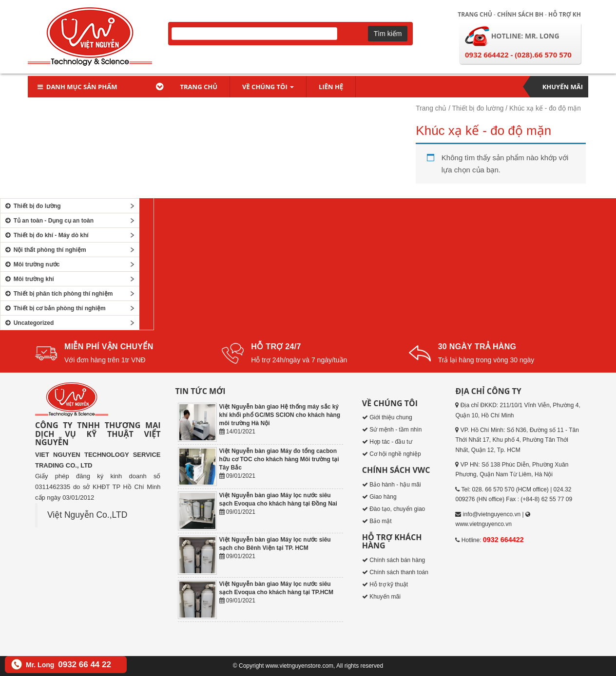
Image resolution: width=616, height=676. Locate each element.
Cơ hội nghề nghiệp (395, 454)
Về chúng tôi (268, 87)
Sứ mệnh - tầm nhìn (395, 430)
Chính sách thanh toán (399, 572)
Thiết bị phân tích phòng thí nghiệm (58, 294)
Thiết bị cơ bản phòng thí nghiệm (54, 308)
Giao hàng (383, 497)
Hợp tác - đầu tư (391, 442)
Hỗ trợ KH (565, 14)
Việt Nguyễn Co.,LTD (87, 515)
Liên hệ (331, 87)
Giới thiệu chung (391, 417)
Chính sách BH (520, 14)
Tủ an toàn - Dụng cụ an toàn (48, 221)
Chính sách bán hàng (397, 560)
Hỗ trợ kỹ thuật (389, 584)
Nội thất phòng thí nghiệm (45, 250)
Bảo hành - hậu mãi (395, 485)
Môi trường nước (31, 264)
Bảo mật (380, 521)
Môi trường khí (29, 279)
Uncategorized (28, 323)
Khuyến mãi (563, 87)
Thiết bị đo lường (478, 108)
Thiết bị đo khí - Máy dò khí (46, 235)
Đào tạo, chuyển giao (397, 509)
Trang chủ (475, 14)
